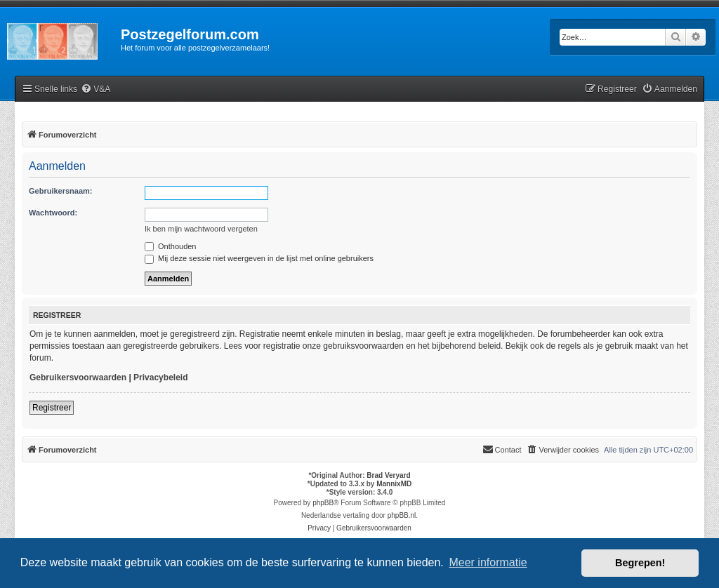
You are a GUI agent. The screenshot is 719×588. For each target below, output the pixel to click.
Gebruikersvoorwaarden (78, 377)
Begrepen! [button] (640, 563)
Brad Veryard (388, 475)
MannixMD (394, 484)
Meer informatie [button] (488, 562)
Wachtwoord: (53, 213)
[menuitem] (95, 89)
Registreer (52, 408)
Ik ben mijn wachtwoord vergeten (201, 229)
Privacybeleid (160, 377)
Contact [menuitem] (502, 449)
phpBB (323, 503)
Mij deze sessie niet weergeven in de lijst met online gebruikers (259, 258)
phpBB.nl (402, 515)
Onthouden (171, 246)
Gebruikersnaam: (60, 191)
